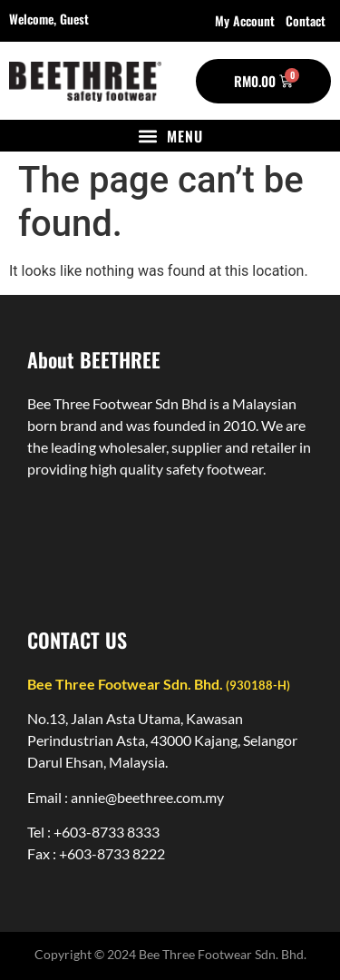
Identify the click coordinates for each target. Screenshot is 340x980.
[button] (170, 136)
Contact (306, 20)
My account (245, 20)
